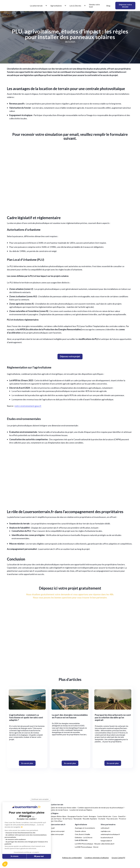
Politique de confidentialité (72, 858)
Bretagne (92, 816)
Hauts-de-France (55, 819)
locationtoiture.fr (107, 837)
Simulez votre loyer (94, 6)
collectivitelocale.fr (108, 844)
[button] (37, 6)
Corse (115, 816)
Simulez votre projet (56, 834)
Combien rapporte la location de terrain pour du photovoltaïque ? (101, 808)
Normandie (78, 819)
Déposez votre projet (57, 831)
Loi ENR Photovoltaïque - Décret (87, 847)
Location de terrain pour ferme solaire (63, 808)
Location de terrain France (59, 810)
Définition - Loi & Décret (84, 837)
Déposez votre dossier (125, 6)
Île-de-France (68, 819)
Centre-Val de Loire (104, 816)
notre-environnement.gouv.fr (28, 406)
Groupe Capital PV (118, 858)
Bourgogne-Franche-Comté (78, 816)
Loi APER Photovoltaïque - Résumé (88, 844)
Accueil (52, 828)
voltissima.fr (105, 828)
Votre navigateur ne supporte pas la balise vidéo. (70, 478)
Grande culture (80, 831)
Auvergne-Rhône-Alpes (58, 816)
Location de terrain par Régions (81, 810)
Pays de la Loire (112, 819)
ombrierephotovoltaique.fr (110, 834)
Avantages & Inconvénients (85, 828)
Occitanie (102, 819)
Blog (108, 6)
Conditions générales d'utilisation (97, 858)
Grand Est (122, 816)
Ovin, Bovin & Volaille (82, 834)
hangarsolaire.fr (106, 841)
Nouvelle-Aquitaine (90, 819)
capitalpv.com (106, 831)
